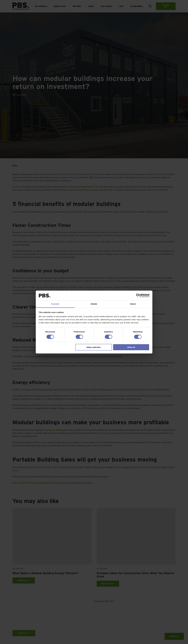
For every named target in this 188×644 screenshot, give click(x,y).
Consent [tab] (55, 304)
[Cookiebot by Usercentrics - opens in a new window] (138, 296)
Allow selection (94, 347)
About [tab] (133, 304)
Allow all (131, 347)
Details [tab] (94, 304)
